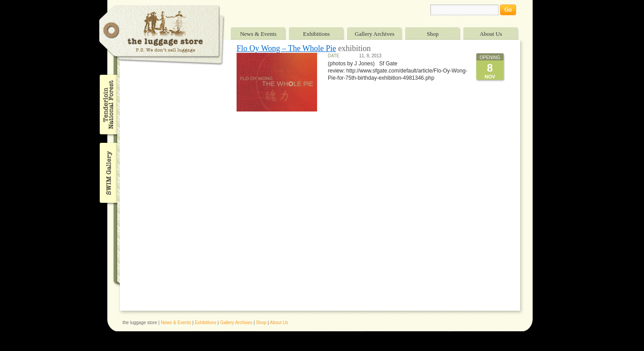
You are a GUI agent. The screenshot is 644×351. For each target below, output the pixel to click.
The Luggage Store (162, 35)
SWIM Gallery (108, 171)
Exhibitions (317, 34)
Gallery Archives (374, 34)
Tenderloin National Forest (108, 104)
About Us (491, 34)
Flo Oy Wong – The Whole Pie (286, 48)
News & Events (258, 34)
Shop (433, 34)
